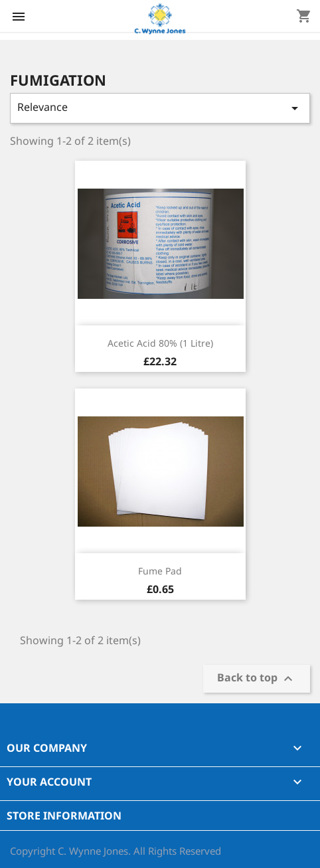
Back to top (257, 679)
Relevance (160, 108)
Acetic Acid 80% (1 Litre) (160, 343)
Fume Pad (160, 571)
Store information (64, 816)
